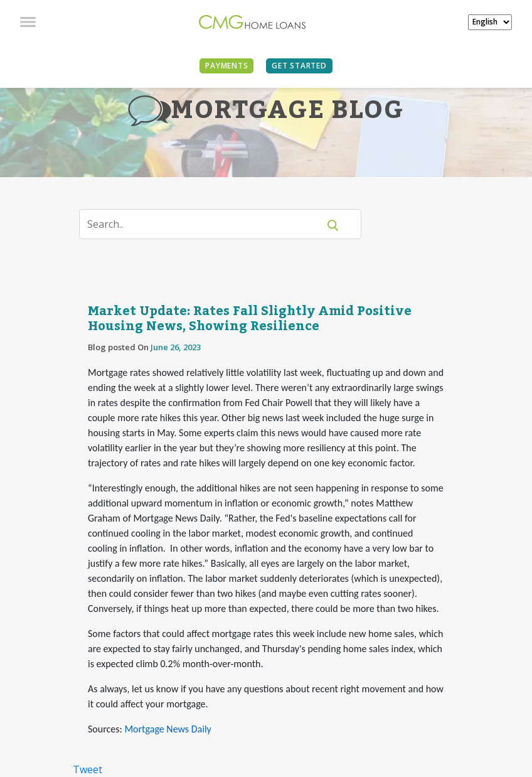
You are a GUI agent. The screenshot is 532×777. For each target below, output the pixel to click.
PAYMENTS (226, 66)
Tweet (88, 769)
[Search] (207, 224)
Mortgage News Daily (168, 729)
